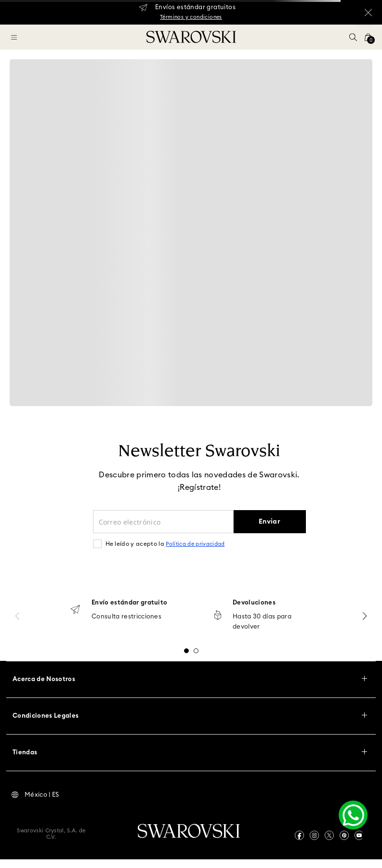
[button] (353, 37)
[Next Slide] (365, 616)
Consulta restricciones (126, 617)
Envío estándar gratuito (129, 603)
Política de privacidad (195, 544)
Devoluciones (254, 603)
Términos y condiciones (191, 17)
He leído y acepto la (165, 544)
